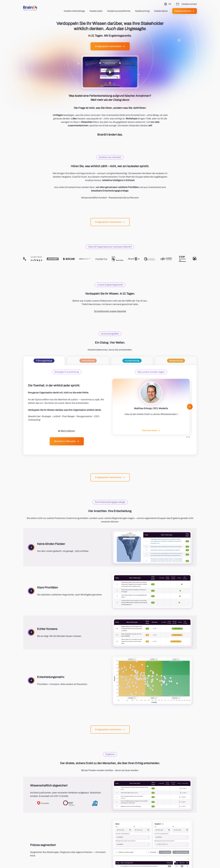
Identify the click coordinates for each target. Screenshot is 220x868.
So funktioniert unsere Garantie (110, 311)
